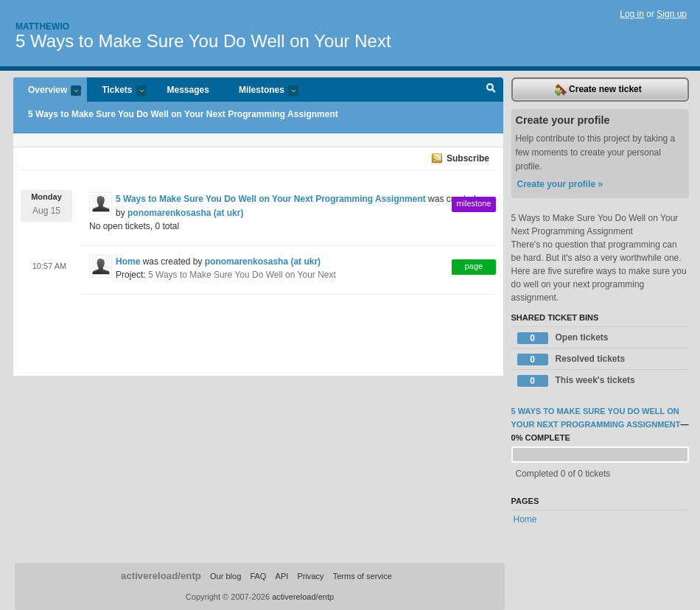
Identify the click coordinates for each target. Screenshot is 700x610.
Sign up (672, 14)
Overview (47, 91)
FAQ (258, 576)
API (282, 576)
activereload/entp (161, 576)
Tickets (116, 91)
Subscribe (468, 158)
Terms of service (363, 576)
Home (128, 262)
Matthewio (42, 27)
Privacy (310, 576)
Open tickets (563, 338)
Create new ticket (598, 90)
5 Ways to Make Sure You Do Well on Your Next (203, 41)
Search (491, 90)
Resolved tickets (571, 360)
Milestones (261, 91)
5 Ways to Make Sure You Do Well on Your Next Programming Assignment (183, 114)
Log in (632, 14)
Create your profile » (560, 184)
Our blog (225, 576)
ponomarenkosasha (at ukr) (185, 213)
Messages (188, 90)
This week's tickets (576, 381)
